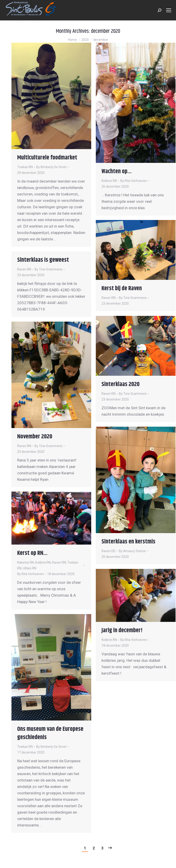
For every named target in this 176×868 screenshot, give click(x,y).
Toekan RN (25, 167)
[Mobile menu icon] (169, 10)
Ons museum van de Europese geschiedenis (50, 733)
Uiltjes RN (29, 568)
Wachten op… (117, 171)
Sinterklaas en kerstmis (128, 542)
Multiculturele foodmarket (47, 158)
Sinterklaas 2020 (121, 384)
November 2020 (35, 437)
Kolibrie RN (109, 181)
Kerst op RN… (32, 553)
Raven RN (109, 298)
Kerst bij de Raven (122, 288)
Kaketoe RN (26, 562)
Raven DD (109, 551)
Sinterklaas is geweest (43, 260)
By (51, 167)
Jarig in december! (122, 630)
